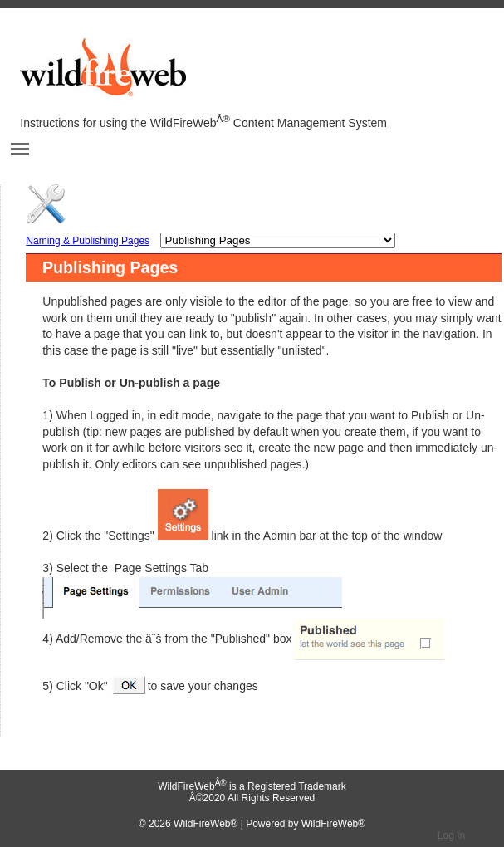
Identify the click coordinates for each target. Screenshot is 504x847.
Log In (451, 835)
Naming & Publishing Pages (88, 241)
